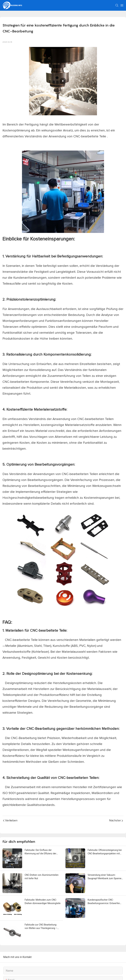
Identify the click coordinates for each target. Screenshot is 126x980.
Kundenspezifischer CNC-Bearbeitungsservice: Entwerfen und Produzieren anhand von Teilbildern (104, 902)
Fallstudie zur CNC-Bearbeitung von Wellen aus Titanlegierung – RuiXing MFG (41, 927)
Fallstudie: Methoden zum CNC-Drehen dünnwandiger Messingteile (43, 902)
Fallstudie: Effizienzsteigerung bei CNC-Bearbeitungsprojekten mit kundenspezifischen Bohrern (105, 852)
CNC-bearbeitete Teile (90, 136)
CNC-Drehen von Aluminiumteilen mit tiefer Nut (42, 877)
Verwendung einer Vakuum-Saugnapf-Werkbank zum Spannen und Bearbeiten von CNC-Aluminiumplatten (105, 877)
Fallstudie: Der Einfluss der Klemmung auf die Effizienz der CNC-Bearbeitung (40, 852)
